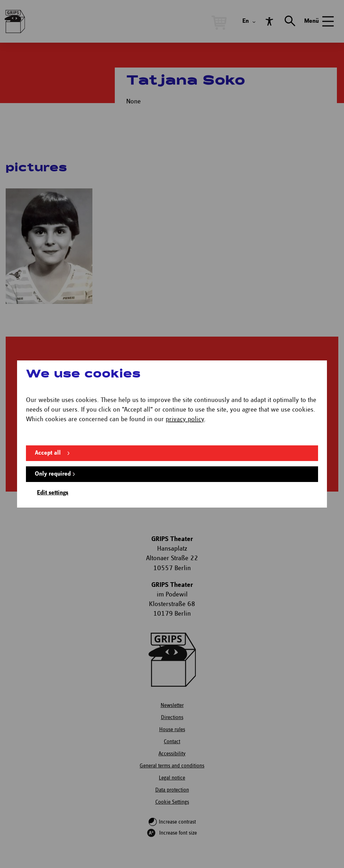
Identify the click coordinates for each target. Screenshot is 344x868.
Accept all (48, 453)
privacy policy (185, 419)
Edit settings (53, 493)
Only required (53, 474)
